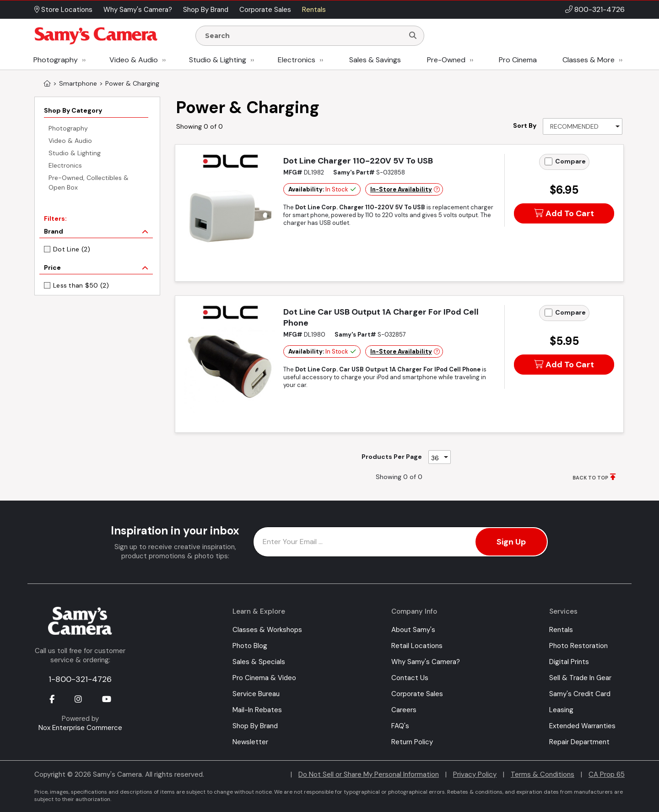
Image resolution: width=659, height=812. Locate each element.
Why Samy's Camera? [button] (138, 10)
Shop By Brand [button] (206, 10)
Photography (56, 60)
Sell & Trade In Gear (580, 678)
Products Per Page (392, 457)
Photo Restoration (578, 646)
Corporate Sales (417, 694)
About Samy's (413, 630)
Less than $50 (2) (81, 285)
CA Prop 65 (607, 774)
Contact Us (410, 678)
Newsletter (250, 742)
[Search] (413, 36)
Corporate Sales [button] (265, 10)
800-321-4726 (600, 9)
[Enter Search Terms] (303, 36)
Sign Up (511, 542)
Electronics (297, 60)
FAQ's (400, 726)
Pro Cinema (518, 60)
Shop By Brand (255, 726)
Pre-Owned (446, 60)
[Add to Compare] (548, 161)
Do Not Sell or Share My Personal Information (369, 774)
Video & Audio (134, 60)
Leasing (561, 710)
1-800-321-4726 (80, 679)
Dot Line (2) (72, 249)
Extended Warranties (582, 726)
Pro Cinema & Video (264, 678)
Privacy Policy (475, 774)
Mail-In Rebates (257, 710)
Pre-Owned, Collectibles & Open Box (89, 183)
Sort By (525, 125)
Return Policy (412, 742)
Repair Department (579, 742)
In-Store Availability (401, 189)
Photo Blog (250, 646)
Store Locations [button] (63, 10)
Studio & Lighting (218, 60)
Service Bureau (256, 694)
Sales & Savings (375, 60)
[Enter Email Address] (401, 542)
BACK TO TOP (590, 478)
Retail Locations (417, 646)
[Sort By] (583, 126)
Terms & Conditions (543, 774)
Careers (404, 710)
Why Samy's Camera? (426, 662)
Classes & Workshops (267, 630)
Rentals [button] (314, 10)
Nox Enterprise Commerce (80, 728)
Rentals (561, 630)
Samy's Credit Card (580, 694)
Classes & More (589, 60)
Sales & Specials (259, 662)
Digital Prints (569, 662)
